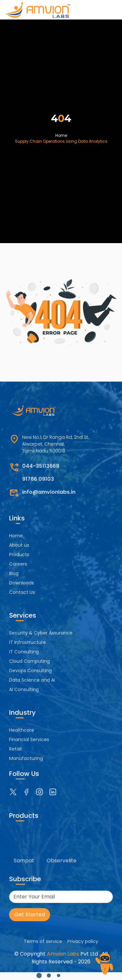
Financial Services (29, 739)
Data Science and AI (32, 680)
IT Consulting (24, 652)
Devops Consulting (30, 671)
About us (19, 545)
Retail (15, 749)
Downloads (21, 583)
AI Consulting (24, 689)
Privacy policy (83, 941)
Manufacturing (26, 758)
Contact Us (22, 592)
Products (19, 555)
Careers (18, 564)
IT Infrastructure (27, 642)
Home (61, 135)
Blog (14, 573)
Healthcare (22, 730)
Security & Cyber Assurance (41, 633)
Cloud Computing (29, 661)
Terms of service (43, 941)
